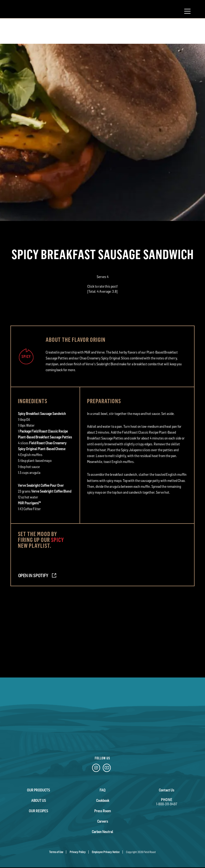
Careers (103, 821)
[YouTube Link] (107, 769)
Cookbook (103, 800)
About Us (39, 800)
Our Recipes (38, 811)
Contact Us (167, 790)
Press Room (102, 811)
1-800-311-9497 (167, 804)
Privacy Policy (78, 852)
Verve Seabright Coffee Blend (51, 491)
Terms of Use (56, 852)
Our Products (38, 790)
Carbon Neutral (102, 832)
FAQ (102, 790)
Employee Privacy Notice (106, 852)
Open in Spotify (33, 576)
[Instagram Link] (96, 769)
